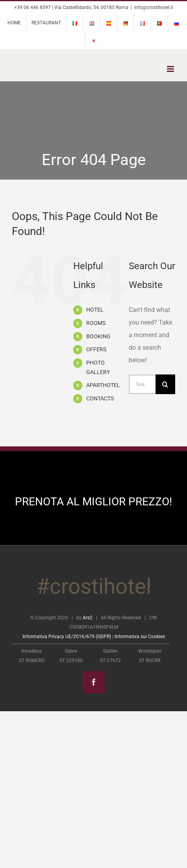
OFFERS (96, 349)
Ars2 (88, 618)
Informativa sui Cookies (140, 637)
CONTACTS (100, 398)
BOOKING (98, 336)
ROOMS (96, 323)
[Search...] (142, 384)
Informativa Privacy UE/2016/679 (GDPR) (67, 637)
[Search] (165, 384)
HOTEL (95, 310)
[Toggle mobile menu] (171, 69)
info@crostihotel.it (154, 7)
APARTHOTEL (103, 385)
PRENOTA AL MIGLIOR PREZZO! (93, 502)
